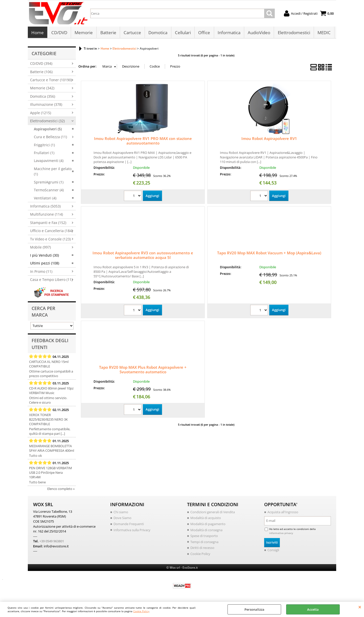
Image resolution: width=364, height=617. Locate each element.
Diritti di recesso (202, 549)
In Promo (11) (41, 273)
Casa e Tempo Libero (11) (51, 281)
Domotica (157, 33)
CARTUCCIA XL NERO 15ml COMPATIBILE (49, 365)
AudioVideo (258, 33)
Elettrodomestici (293, 33)
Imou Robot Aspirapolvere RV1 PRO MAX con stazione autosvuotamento (143, 142)
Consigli (273, 551)
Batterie (108, 33)
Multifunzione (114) (47, 216)
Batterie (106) (41, 73)
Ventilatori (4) (45, 199)
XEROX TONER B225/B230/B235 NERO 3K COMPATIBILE (48, 421)
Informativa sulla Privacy (132, 531)
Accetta (313, 609)
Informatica (228, 33)
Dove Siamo (122, 519)
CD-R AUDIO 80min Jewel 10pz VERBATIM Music (51, 392)
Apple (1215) (41, 114)
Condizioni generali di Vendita (213, 513)
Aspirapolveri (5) (48, 130)
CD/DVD (59, 33)
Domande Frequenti (129, 525)
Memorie (83, 33)
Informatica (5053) (45, 208)
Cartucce (132, 33)
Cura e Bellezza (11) (50, 138)
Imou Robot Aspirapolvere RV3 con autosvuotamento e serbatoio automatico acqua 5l (143, 257)
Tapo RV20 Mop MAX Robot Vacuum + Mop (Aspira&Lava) (269, 254)
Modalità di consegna (206, 531)
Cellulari (182, 33)
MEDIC (323, 33)
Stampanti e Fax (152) (48, 224)
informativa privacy (281, 534)
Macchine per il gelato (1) (53, 173)
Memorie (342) (42, 89)
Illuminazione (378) (46, 106)
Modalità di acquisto (206, 519)
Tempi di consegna (204, 543)
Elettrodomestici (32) (47, 122)
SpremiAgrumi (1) (49, 183)
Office (203, 33)
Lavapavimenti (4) (49, 162)
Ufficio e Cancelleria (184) (51, 232)
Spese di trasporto (204, 537)
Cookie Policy (141, 611)
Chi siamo (121, 513)
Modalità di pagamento (208, 525)
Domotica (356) (43, 98)
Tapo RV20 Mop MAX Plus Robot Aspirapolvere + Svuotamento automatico (143, 371)
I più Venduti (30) (44, 256)
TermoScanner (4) (49, 191)
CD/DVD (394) (41, 65)
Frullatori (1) (44, 154)
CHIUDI (360, 607)
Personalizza (254, 609)
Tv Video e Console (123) (50, 240)
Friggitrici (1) (44, 146)
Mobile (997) (40, 249)
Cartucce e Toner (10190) (51, 81)
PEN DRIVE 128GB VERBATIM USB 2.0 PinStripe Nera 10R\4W (51, 474)
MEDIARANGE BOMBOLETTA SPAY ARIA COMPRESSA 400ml (52, 449)
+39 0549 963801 (52, 542)
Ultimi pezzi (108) (45, 265)
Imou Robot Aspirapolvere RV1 (269, 140)
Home (38, 33)
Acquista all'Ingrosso (283, 513)
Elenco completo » (61, 490)
